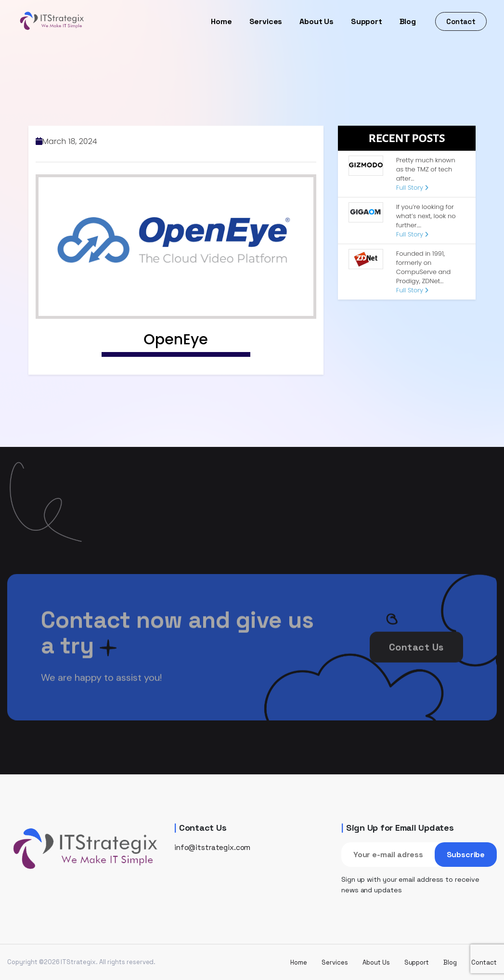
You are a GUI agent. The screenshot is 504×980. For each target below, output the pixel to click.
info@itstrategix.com (212, 847)
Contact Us (416, 659)
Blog (408, 21)
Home (221, 21)
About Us (317, 21)
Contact (461, 21)
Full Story (412, 188)
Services (266, 21)
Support (367, 21)
